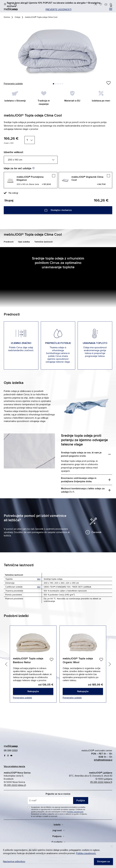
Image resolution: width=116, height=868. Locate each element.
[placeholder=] (58, 801)
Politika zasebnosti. (86, 853)
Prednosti (9, 242)
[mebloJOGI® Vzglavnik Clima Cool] (85, 180)
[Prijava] (96, 4)
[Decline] (112, 846)
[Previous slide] (6, 664)
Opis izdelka (24, 242)
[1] (30, 140)
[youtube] (11, 756)
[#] (111, 9)
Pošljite (81, 801)
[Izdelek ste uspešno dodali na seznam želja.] (108, 83)
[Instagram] (8, 756)
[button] (53, 84)
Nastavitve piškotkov (14, 862)
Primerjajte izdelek (13, 84)
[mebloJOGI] (11, 746)
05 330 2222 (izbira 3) (101, 782)
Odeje (18, 17)
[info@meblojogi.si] (15, 4)
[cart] (106, 4)
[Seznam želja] (101, 4)
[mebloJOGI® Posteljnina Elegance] (31, 180)
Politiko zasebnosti (75, 812)
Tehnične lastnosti (43, 242)
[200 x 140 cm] (31, 160)
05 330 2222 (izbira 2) (15, 785)
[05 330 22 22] (10, 4)
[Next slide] (110, 664)
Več (39, 579)
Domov (7, 17)
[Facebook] (5, 756)
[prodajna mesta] (5, 4)
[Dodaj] (51, 660)
